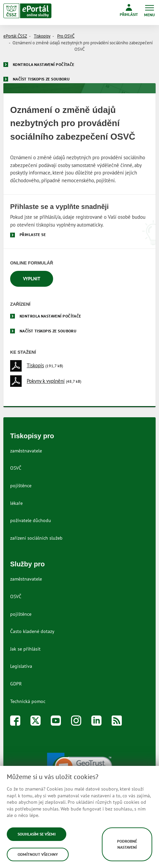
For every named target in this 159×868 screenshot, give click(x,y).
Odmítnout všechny (38, 854)
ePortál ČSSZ (15, 36)
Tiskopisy (42, 36)
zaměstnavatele (26, 451)
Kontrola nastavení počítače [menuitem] (50, 316)
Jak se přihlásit (25, 649)
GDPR (16, 684)
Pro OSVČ (66, 36)
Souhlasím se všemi (37, 834)
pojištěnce (21, 486)
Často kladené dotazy (32, 631)
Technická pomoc (28, 701)
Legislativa (21, 666)
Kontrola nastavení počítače (44, 64)
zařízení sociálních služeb (36, 538)
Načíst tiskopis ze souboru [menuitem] (48, 331)
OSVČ (16, 468)
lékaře (16, 503)
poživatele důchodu (31, 520)
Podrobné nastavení (127, 844)
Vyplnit (32, 279)
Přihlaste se (33, 234)
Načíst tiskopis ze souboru (41, 79)
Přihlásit (129, 10)
